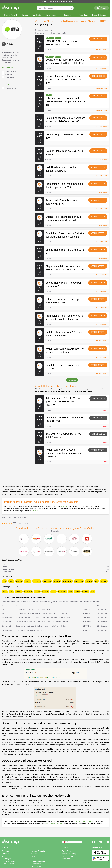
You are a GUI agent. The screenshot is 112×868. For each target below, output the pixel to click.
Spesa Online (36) (9, 88)
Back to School (67, 856)
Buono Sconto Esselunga (85, 821)
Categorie (69, 15)
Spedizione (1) (8, 77)
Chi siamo (5, 851)
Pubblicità (5, 854)
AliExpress (47, 581)
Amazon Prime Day (69, 854)
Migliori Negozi (52, 15)
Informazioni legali (38, 861)
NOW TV (77, 592)
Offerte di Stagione (99, 15)
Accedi (101, 8)
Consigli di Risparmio (44, 25)
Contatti (34, 854)
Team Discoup (37, 866)
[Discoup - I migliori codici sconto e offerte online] (10, 8)
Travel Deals (83, 15)
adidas (53, 592)
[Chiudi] (109, 1)
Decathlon (28, 592)
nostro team (64, 506)
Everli (5, 592)
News (4, 856)
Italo (11, 592)
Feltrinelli (62, 592)
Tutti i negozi (6, 859)
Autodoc (85, 592)
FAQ (33, 856)
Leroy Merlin (67, 581)
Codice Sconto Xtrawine (53, 824)
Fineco (11, 581)
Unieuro (27, 581)
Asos (70, 592)
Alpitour (104, 581)
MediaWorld (79, 581)
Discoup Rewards (11, 15)
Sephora (45, 592)
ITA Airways (37, 581)
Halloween (66, 859)
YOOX (4, 581)
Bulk (93, 592)
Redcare (19, 592)
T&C (33, 859)
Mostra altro (55, 531)
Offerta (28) (7, 74)
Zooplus (19, 581)
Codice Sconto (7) (9, 72)
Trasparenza (36, 864)
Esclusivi (25, 15)
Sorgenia (89, 581)
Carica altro (72, 380)
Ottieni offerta (98, 167)
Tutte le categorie (8, 861)
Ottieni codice (98, 39)
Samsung (57, 581)
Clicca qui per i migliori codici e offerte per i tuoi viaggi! (55, 1)
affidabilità (35, 511)
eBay (96, 581)
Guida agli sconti (8, 864)
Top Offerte (37, 15)
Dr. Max (37, 592)
